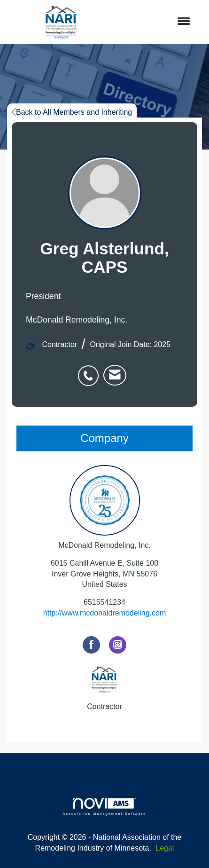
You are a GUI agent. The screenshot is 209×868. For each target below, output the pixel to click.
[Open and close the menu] (158, 22)
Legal (165, 848)
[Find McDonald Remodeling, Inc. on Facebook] (91, 645)
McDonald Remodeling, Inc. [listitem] (104, 507)
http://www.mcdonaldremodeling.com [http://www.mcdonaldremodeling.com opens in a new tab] (104, 613)
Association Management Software (104, 807)
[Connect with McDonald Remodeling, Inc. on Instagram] (118, 645)
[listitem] (91, 371)
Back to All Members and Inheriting (72, 112)
